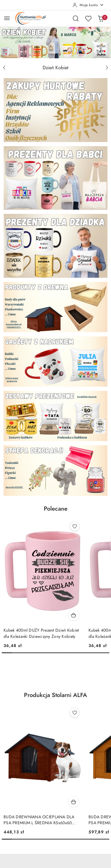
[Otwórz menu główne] (7, 18)
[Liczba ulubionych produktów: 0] (88, 18)
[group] (55, 42)
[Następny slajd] (107, 68)
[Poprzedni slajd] (4, 68)
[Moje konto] (88, 5)
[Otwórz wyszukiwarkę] (76, 18)
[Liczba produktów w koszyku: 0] (101, 18)
